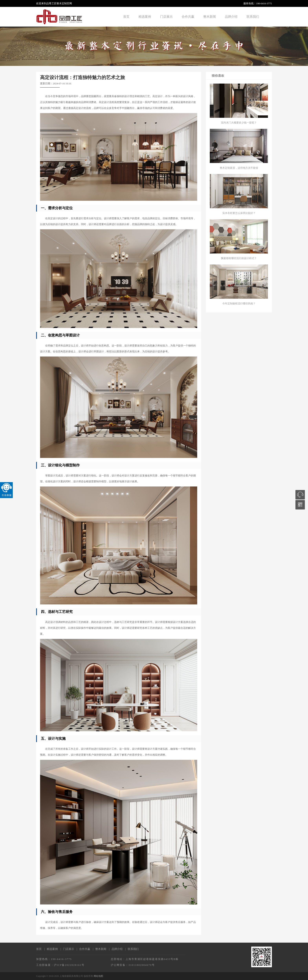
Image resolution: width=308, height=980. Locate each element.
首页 (126, 17)
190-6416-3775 (264, 3)
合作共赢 (188, 17)
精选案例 (145, 17)
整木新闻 (210, 17)
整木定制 (62, 3)
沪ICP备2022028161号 (69, 965)
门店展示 (166, 17)
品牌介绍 (231, 17)
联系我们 (253, 17)
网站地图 (98, 976)
